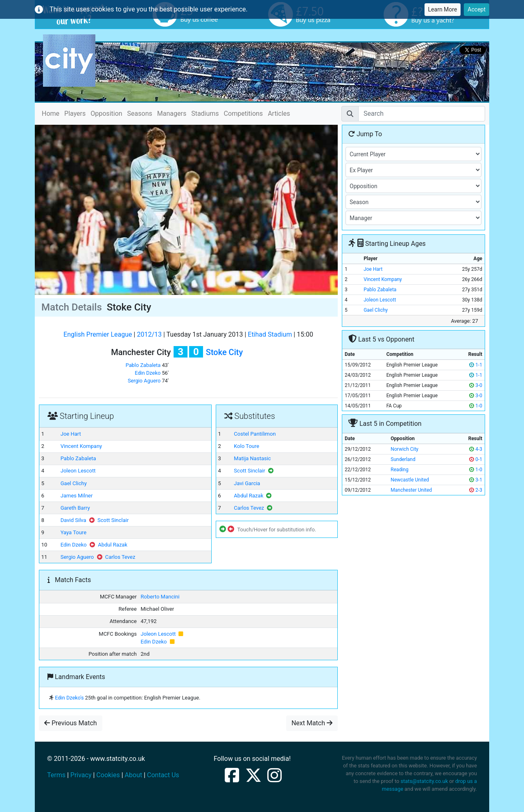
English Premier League (98, 334)
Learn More (443, 9)
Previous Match (71, 723)
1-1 (476, 365)
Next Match (312, 723)
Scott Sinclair (113, 520)
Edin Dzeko (148, 373)
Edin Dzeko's (69, 698)
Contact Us (163, 775)
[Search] (422, 114)
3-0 (476, 385)
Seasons (140, 114)
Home (51, 113)
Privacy (81, 775)
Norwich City (404, 449)
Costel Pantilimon (255, 434)
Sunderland (403, 459)
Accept (477, 9)
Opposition (106, 114)
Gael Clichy (74, 483)
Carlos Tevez (120, 557)
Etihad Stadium (270, 334)
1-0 (476, 406)
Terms (56, 775)
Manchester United (411, 490)
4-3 (476, 449)
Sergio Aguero (144, 381)
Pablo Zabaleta (143, 365)
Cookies (108, 775)
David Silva (73, 520)
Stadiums (205, 114)
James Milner (77, 496)
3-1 (476, 480)
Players (75, 114)
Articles (279, 114)
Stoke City (224, 352)
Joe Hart (71, 434)
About (134, 775)
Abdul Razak (113, 545)
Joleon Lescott (78, 471)
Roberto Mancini (160, 597)
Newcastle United (410, 480)
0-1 (476, 459)
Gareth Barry (75, 508)
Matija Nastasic (252, 458)
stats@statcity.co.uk (424, 781)
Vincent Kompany (81, 446)
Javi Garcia (247, 483)
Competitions (244, 114)
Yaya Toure (73, 532)
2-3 (476, 490)
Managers (172, 114)
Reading (399, 470)
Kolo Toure (246, 446)
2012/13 (149, 334)
